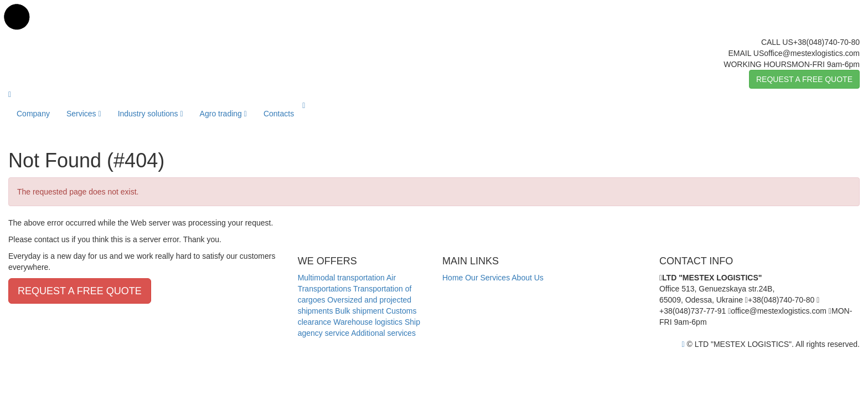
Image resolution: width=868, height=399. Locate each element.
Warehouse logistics (368, 322)
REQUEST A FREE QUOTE (804, 79)
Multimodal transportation (341, 278)
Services (84, 114)
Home (453, 278)
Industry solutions (151, 114)
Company (33, 114)
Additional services (383, 333)
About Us (528, 278)
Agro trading (223, 114)
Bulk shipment (359, 311)
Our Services (487, 278)
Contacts (279, 114)
